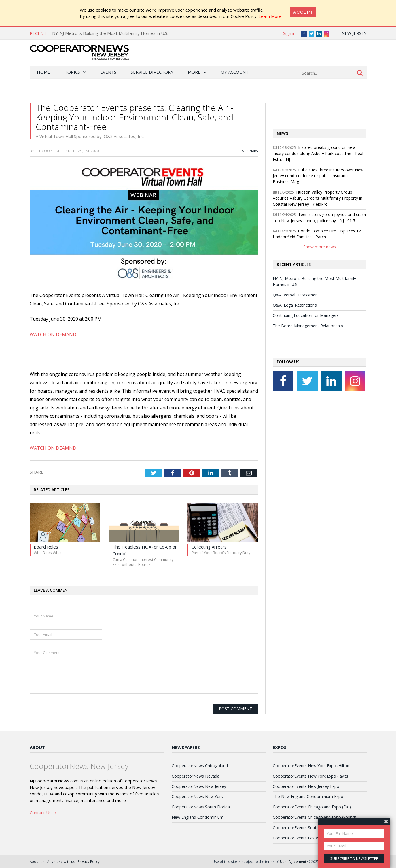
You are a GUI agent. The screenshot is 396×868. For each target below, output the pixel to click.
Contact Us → (43, 812)
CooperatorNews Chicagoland (200, 766)
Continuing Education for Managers (306, 315)
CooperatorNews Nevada (196, 776)
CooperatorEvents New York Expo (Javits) (311, 776)
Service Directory (152, 72)
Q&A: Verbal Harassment (296, 295)
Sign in (289, 33)
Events (108, 72)
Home (43, 72)
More (194, 72)
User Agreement (293, 861)
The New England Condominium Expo (308, 796)
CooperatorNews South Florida (201, 807)
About (37, 747)
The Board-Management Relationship (308, 326)
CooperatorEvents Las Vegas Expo (305, 838)
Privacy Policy (89, 861)
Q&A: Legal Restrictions (295, 305)
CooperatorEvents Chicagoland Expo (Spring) (314, 817)
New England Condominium (198, 817)
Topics (72, 72)
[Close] (303, 12)
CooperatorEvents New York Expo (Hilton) (312, 766)
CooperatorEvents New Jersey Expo (306, 786)
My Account (235, 72)
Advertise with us (61, 861)
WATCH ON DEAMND (53, 448)
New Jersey (354, 33)
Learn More (270, 16)
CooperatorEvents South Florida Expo (308, 828)
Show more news (320, 247)
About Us (37, 861)
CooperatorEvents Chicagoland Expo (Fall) (312, 807)
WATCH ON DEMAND (53, 334)
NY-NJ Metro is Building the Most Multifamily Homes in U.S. (110, 33)
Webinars (250, 151)
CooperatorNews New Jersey (199, 786)
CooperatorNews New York (197, 796)
